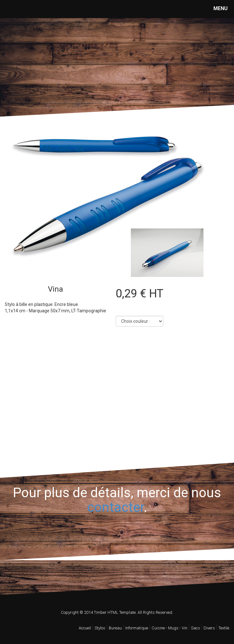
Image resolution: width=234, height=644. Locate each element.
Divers (209, 628)
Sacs (195, 628)
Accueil (85, 628)
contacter (115, 507)
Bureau (115, 628)
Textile (224, 628)
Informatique (137, 628)
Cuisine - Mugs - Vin (169, 628)
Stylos (100, 628)
